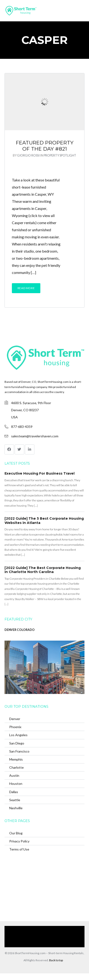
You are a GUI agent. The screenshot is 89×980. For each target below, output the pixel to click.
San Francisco (19, 751)
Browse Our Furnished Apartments (32, 936)
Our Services (49, 929)
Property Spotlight (60, 155)
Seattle (15, 800)
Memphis (16, 759)
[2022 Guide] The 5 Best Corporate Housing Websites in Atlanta (44, 521)
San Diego (17, 743)
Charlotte (16, 767)
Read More (26, 288)
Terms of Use (19, 849)
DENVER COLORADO (20, 630)
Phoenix (15, 727)
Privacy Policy (19, 841)
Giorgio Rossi (28, 155)
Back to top (56, 960)
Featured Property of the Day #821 (45, 146)
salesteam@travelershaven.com (35, 436)
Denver (15, 719)
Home (31, 929)
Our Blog (16, 833)
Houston (16, 784)
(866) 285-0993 (42, 944)
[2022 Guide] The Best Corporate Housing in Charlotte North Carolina (43, 570)
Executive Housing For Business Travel (40, 473)
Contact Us (67, 936)
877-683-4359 (22, 427)
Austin (14, 775)
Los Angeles (18, 735)
